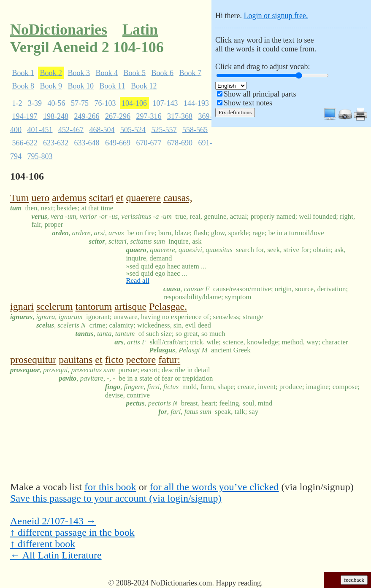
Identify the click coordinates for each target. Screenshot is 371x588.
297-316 (149, 116)
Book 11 (112, 86)
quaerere (143, 198)
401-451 (40, 129)
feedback (354, 580)
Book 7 (191, 72)
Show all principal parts (260, 94)
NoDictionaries (59, 30)
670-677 (149, 143)
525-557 (164, 129)
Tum (19, 198)
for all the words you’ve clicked (214, 487)
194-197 (25, 116)
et (120, 198)
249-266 (87, 116)
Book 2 (51, 72)
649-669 (118, 143)
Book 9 (51, 86)
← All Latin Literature (56, 555)
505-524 (133, 129)
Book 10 (81, 86)
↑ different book (43, 544)
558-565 (195, 129)
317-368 (180, 116)
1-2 (17, 103)
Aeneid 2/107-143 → (53, 521)
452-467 (71, 129)
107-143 (165, 103)
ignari (22, 306)
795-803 (40, 156)
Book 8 (23, 86)
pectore (141, 360)
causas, (178, 198)
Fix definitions (235, 112)
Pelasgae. (168, 306)
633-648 (87, 143)
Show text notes (248, 103)
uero (40, 198)
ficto (114, 360)
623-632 (56, 143)
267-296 (118, 116)
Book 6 (163, 72)
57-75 (80, 103)
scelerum (55, 306)
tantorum (94, 306)
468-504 (102, 129)
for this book (110, 487)
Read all (137, 281)
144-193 (196, 103)
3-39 (35, 103)
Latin (140, 30)
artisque (130, 306)
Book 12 (144, 86)
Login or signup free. (276, 16)
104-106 (134, 103)
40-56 (57, 103)
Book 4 (107, 72)
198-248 (56, 116)
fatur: (169, 360)
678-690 (180, 143)
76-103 (105, 103)
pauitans (76, 360)
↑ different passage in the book (72, 532)
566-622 (25, 143)
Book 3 (79, 72)
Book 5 (135, 72)
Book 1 (23, 72)
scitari (101, 198)
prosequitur (33, 360)
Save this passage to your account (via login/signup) (116, 498)
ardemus (69, 198)
